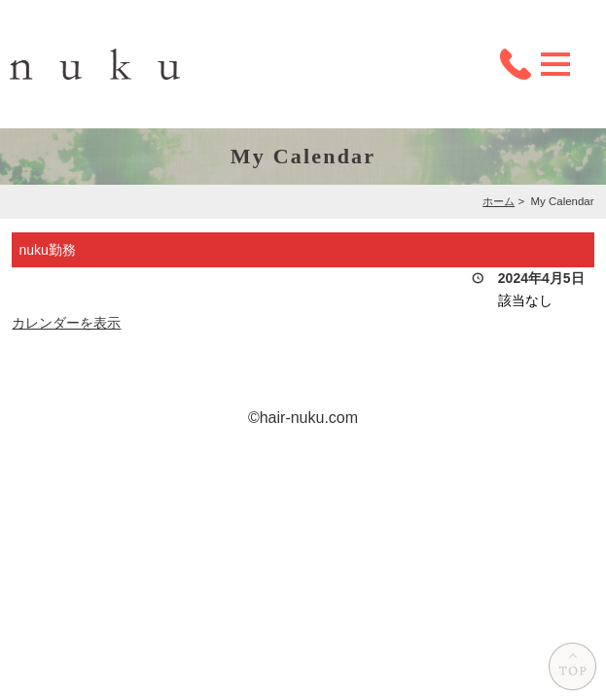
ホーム (499, 201)
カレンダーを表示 (66, 323)
